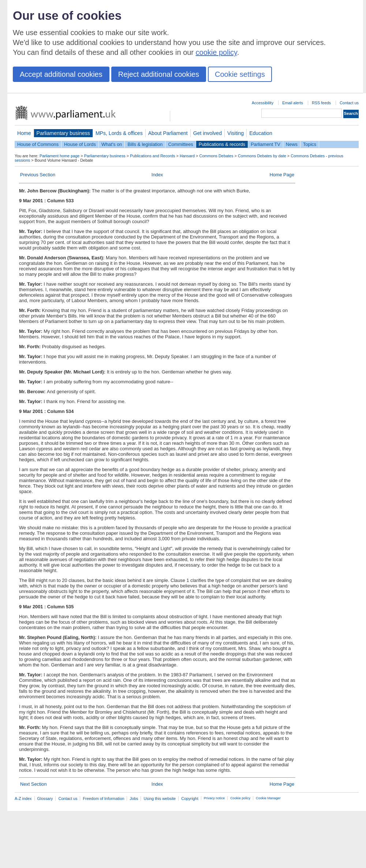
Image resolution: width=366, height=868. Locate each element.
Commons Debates (216, 156)
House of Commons (38, 144)
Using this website (160, 799)
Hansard (187, 156)
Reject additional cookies (159, 74)
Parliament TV (266, 144)
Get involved (208, 133)
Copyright (190, 799)
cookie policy (216, 52)
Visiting (236, 133)
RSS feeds (321, 103)
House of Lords (80, 144)
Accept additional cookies (61, 74)
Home (24, 133)
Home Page (282, 175)
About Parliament (168, 133)
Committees (180, 144)
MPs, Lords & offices (119, 133)
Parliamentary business (63, 133)
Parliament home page (59, 156)
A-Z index (23, 799)
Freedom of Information (103, 799)
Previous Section (38, 175)
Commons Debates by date (262, 156)
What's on (112, 144)
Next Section (33, 784)
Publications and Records (152, 156)
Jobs (134, 799)
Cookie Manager (268, 798)
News (292, 144)
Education (261, 133)
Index (157, 175)
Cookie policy (240, 798)
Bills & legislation (145, 144)
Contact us (349, 103)
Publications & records (222, 144)
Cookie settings (240, 74)
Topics (310, 144)
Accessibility (263, 103)
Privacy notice (214, 798)
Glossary (45, 799)
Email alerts (293, 103)
